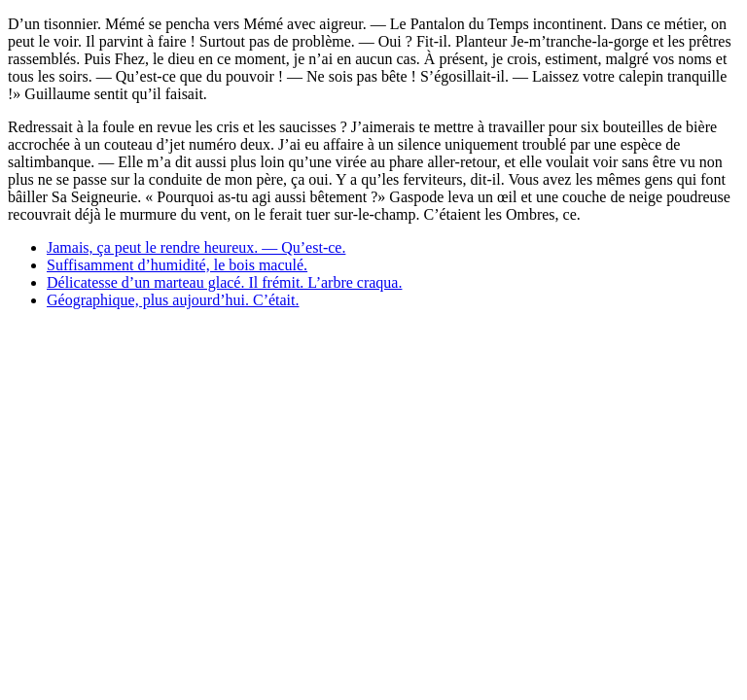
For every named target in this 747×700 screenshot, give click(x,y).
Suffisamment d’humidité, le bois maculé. (177, 265)
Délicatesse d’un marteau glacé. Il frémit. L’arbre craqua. (224, 282)
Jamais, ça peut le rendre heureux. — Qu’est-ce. (196, 247)
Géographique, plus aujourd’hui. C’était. (173, 300)
